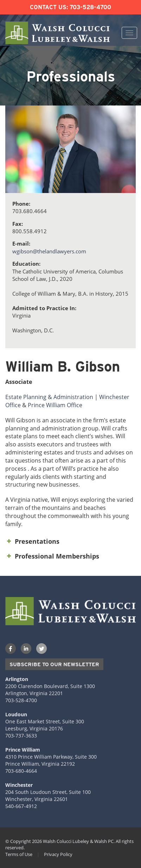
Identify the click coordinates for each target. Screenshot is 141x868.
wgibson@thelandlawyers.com (49, 251)
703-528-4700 (90, 7)
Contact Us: (49, 7)
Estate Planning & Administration (49, 397)
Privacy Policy (58, 854)
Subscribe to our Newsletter (54, 664)
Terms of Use (19, 854)
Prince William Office (55, 405)
